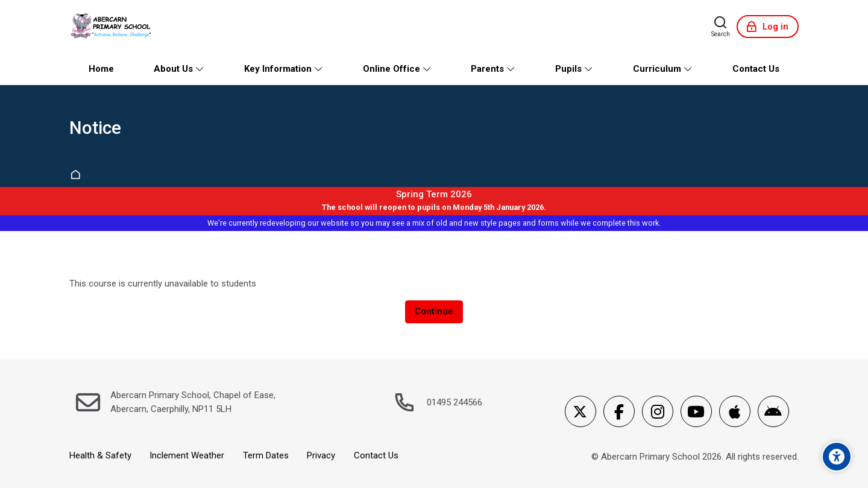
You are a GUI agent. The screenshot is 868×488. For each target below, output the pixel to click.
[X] (580, 411)
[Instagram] (658, 411)
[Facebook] (619, 411)
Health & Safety (100, 455)
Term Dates (266, 455)
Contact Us (376, 455)
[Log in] (768, 27)
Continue (434, 311)
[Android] (773, 411)
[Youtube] (696, 411)
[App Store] (735, 411)
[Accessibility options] (837, 457)
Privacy (321, 455)
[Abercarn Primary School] (112, 27)
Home (77, 175)
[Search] (721, 27)
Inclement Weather (187, 455)
